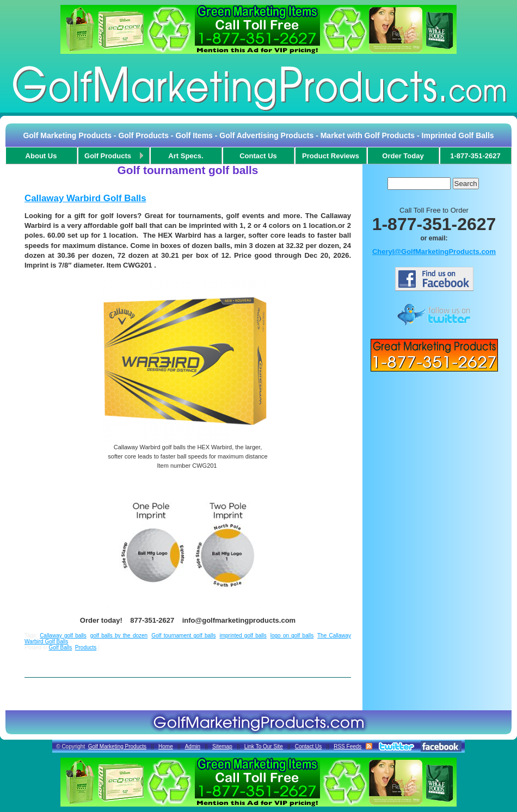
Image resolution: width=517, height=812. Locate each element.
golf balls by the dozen (119, 636)
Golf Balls (60, 647)
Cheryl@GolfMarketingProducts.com (434, 252)
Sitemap (222, 746)
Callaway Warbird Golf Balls (85, 198)
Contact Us (308, 746)
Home (166, 746)
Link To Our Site (264, 746)
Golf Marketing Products (117, 746)
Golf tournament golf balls (183, 636)
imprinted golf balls (243, 636)
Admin (193, 746)
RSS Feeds (347, 746)
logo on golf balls (292, 636)
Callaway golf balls (63, 636)
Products (86, 647)
